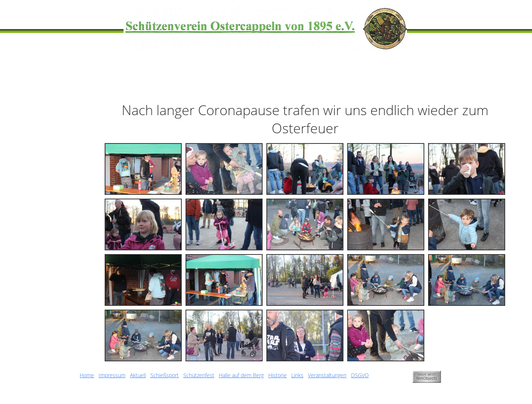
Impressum (112, 375)
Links (297, 375)
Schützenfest (199, 375)
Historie (278, 375)
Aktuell (138, 375)
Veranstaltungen (327, 375)
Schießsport (165, 375)
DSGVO (360, 375)
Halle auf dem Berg (241, 375)
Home (87, 375)
